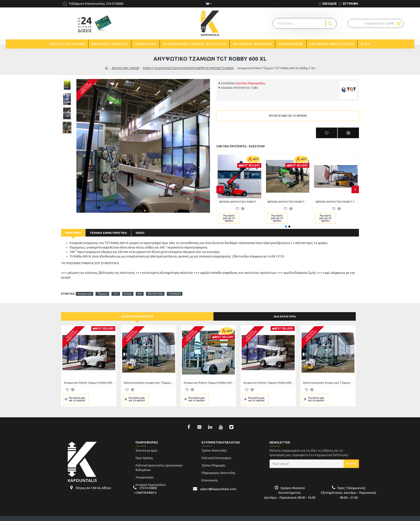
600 (140, 288)
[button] (138, 211)
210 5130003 (148, 483)
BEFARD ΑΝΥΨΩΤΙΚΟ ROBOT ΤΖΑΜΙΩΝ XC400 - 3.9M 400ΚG (240, 202)
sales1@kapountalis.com (218, 484)
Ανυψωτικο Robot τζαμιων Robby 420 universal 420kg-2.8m (209, 377)
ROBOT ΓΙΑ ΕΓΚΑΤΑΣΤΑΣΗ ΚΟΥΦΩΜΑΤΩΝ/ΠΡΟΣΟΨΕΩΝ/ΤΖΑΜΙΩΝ (188, 68)
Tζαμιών (102, 288)
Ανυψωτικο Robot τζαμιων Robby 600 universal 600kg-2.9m (90, 377)
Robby (128, 288)
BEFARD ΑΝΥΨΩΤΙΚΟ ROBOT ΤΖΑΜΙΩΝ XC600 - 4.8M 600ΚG (289, 202)
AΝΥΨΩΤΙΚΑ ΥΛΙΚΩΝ (125, 68)
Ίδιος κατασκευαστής (137, 311)
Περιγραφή (73, 233)
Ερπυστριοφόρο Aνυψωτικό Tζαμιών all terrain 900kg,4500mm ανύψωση (149, 377)
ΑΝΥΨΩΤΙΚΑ (155, 288)
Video (140, 233)
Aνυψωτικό (85, 288)
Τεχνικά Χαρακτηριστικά (108, 233)
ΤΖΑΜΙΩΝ (175, 288)
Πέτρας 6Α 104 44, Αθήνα (93, 483)
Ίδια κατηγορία (285, 311)
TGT (116, 288)
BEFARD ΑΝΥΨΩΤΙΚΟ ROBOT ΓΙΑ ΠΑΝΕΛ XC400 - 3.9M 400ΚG (337, 202)
